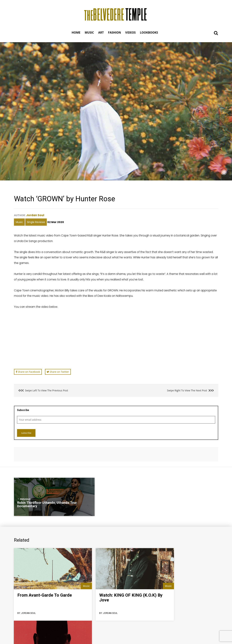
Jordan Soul (35, 215)
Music (19, 222)
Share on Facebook (28, 372)
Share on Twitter (58, 372)
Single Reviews (36, 222)
